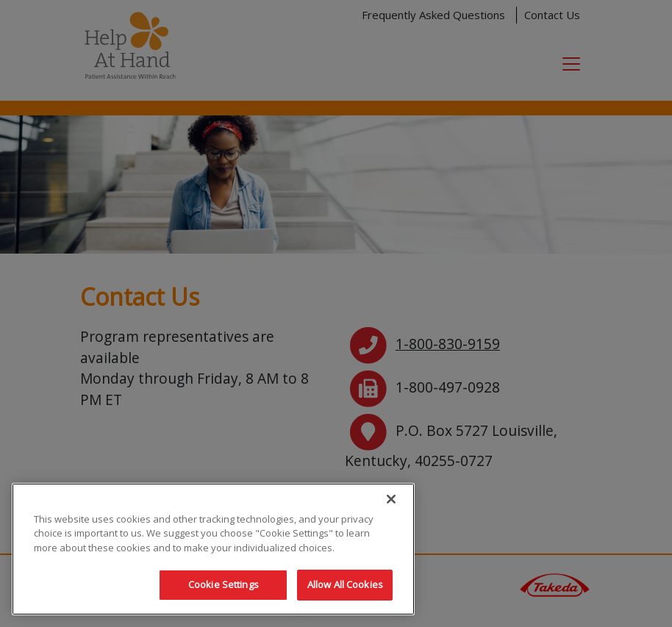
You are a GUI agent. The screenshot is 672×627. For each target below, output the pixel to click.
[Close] (391, 499)
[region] (213, 549)
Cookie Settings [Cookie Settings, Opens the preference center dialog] (224, 584)
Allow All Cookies (345, 584)
